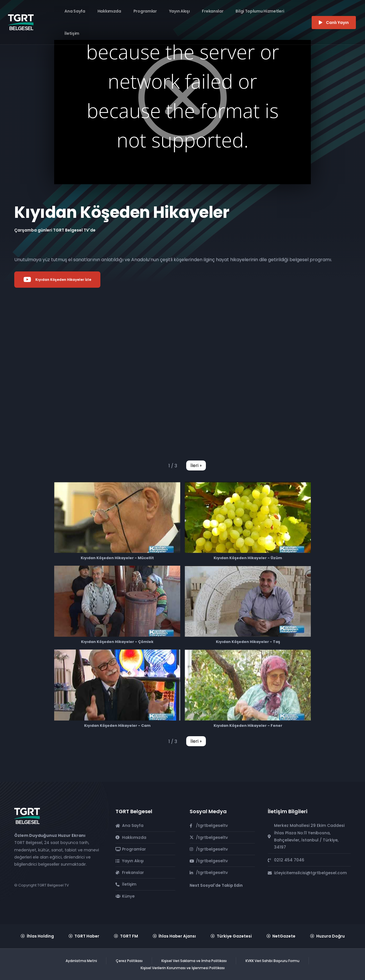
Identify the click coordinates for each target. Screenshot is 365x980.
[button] (196, 465)
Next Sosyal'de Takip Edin (216, 885)
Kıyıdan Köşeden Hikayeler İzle (57, 279)
